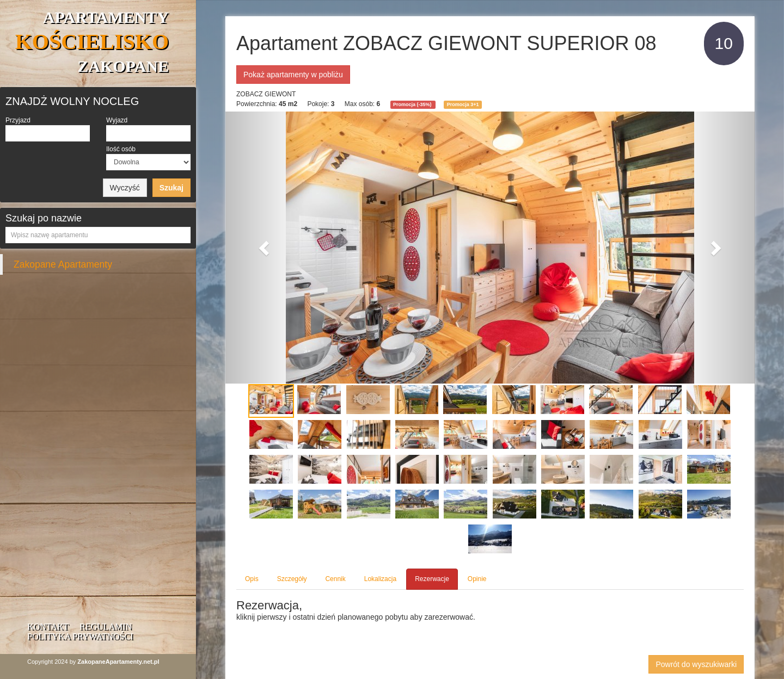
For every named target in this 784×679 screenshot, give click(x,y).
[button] (265, 248)
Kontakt (48, 626)
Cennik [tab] (335, 579)
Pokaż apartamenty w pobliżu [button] (293, 75)
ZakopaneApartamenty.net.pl (118, 662)
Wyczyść (125, 188)
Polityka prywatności (80, 636)
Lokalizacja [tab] (380, 579)
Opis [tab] (252, 579)
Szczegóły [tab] (292, 579)
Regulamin (106, 626)
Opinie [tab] (477, 579)
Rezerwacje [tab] (432, 579)
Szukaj (171, 188)
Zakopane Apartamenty (63, 264)
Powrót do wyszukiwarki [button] (696, 664)
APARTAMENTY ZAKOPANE (92, 42)
